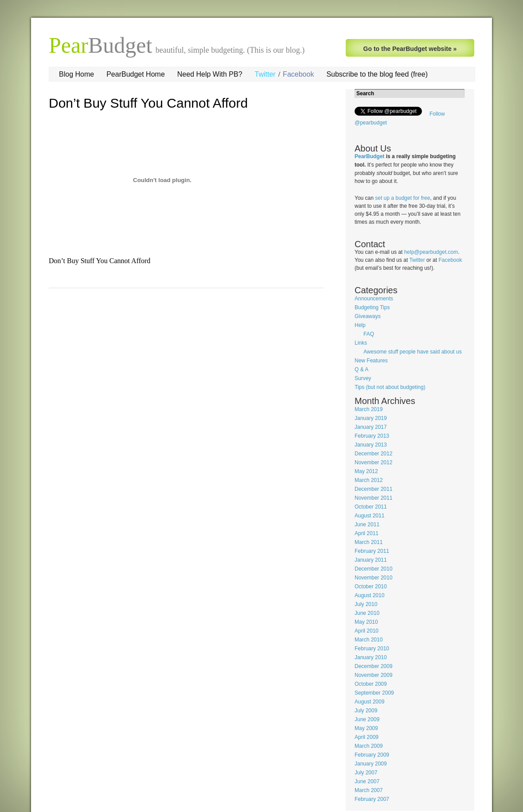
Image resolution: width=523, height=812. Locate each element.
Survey (363, 378)
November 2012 (373, 462)
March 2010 (369, 640)
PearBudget (369, 156)
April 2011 (367, 533)
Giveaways (368, 316)
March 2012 (369, 480)
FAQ (369, 334)
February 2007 (372, 799)
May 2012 (366, 471)
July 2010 (366, 604)
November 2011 (373, 498)
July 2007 (366, 773)
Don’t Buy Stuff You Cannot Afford (148, 103)
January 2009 (371, 764)
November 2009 (373, 675)
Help (360, 325)
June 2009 (367, 719)
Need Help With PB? (210, 74)
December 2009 (373, 666)
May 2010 (366, 622)
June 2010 (367, 613)
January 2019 (371, 418)
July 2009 (366, 711)
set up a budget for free (402, 198)
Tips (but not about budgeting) (390, 387)
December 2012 (373, 454)
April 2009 (367, 737)
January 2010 (371, 657)
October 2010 (371, 587)
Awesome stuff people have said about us (413, 352)
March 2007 (369, 790)
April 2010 (367, 631)
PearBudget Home (136, 74)
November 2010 (373, 578)
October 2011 (371, 507)
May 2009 (366, 728)
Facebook (298, 74)
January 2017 (371, 427)
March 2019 (369, 409)
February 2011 (372, 551)
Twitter (265, 74)
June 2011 (367, 524)
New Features (371, 361)
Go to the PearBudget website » (410, 49)
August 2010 (369, 595)
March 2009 (369, 746)
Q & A (361, 369)
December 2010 (373, 569)
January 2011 (371, 560)
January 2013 (371, 445)
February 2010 (372, 649)
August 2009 (369, 702)
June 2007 (367, 781)
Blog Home (76, 74)
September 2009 (374, 693)
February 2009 (372, 755)
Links (361, 343)
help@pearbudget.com (431, 252)
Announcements (374, 299)
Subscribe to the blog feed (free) (377, 74)
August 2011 (369, 516)
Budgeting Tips (372, 307)
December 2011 (373, 489)
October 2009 (371, 684)
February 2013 (372, 436)
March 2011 (369, 542)
